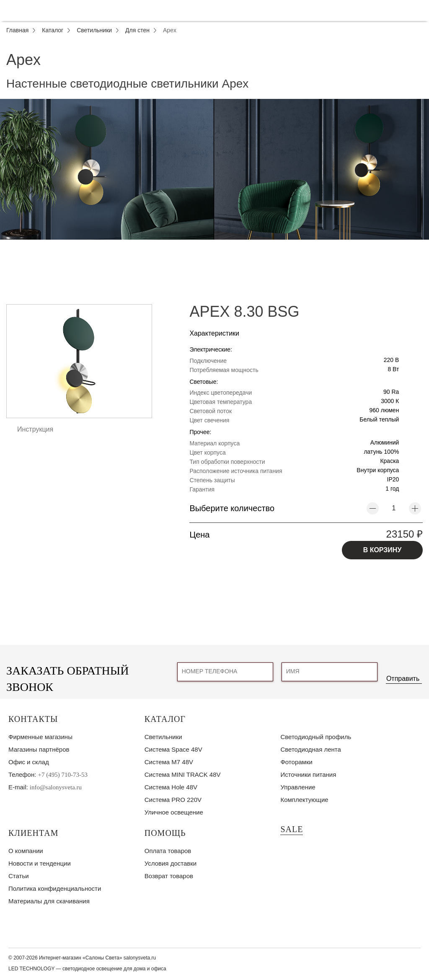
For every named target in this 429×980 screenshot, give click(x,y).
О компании (26, 851)
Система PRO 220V (173, 800)
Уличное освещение (174, 812)
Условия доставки (171, 863)
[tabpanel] (214, 169)
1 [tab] (214, 246)
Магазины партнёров (39, 749)
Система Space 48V (173, 749)
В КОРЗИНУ (382, 550)
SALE (292, 829)
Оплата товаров (168, 851)
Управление (298, 787)
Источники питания (308, 774)
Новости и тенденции (40, 863)
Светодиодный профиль (316, 737)
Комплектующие (304, 800)
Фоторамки (296, 762)
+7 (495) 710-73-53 (63, 775)
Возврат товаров (169, 876)
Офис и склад (29, 762)
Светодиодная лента (310, 749)
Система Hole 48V (171, 787)
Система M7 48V (169, 762)
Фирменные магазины (40, 737)
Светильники (163, 737)
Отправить (403, 679)
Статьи (19, 876)
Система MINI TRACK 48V (183, 774)
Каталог (165, 719)
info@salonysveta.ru (56, 787)
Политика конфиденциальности (55, 888)
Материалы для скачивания (49, 901)
